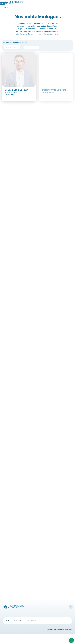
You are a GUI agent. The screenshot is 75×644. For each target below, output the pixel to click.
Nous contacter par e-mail (35, 631)
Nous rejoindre (19, 631)
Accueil (5, 8)
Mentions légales (47, 640)
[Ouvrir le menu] (69, 3)
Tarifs (8, 631)
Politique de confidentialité (60, 640)
